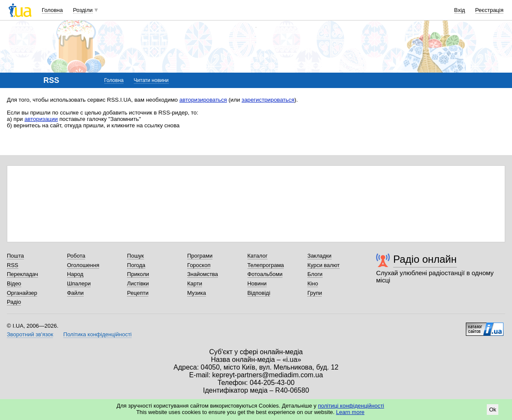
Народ (75, 274)
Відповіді (259, 293)
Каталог (257, 256)
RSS (13, 265)
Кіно (313, 283)
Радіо (14, 302)
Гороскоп (199, 265)
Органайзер (22, 293)
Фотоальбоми (265, 274)
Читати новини (151, 80)
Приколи (138, 274)
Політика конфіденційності (97, 334)
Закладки (319, 256)
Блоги (315, 274)
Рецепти (138, 293)
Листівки (138, 283)
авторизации (41, 119)
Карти (195, 283)
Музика (197, 293)
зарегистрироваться (268, 100)
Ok (493, 410)
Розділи (83, 10)
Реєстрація (489, 10)
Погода (136, 265)
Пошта (15, 256)
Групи (315, 293)
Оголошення (83, 265)
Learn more (350, 412)
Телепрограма (266, 265)
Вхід (460, 10)
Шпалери (79, 283)
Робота (76, 256)
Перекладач (22, 274)
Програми (200, 256)
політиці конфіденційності (351, 406)
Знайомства (203, 274)
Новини (257, 283)
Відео (14, 283)
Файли (75, 293)
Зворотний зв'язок (30, 334)
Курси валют (324, 265)
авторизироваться (203, 100)
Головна (52, 10)
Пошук (135, 256)
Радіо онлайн (425, 259)
